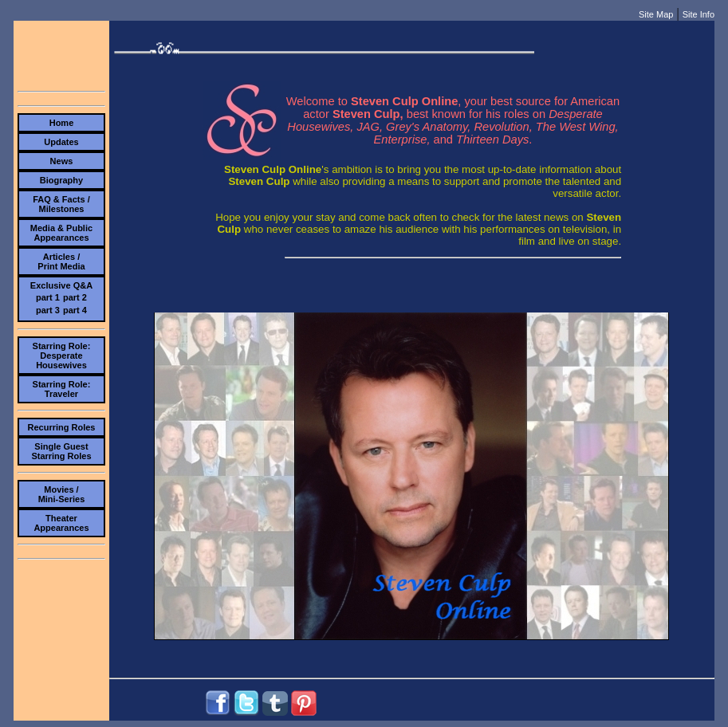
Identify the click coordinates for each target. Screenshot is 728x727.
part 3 (48, 310)
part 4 (75, 310)
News (62, 161)
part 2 (75, 297)
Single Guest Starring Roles (61, 451)
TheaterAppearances (61, 523)
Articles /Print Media (61, 261)
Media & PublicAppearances (61, 233)
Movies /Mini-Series (62, 494)
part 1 (48, 297)
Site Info (698, 14)
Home (62, 123)
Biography (61, 180)
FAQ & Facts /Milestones (61, 204)
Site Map (656, 14)
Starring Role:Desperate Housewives (62, 356)
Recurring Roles (61, 427)
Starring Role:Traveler (62, 389)
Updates (61, 142)
